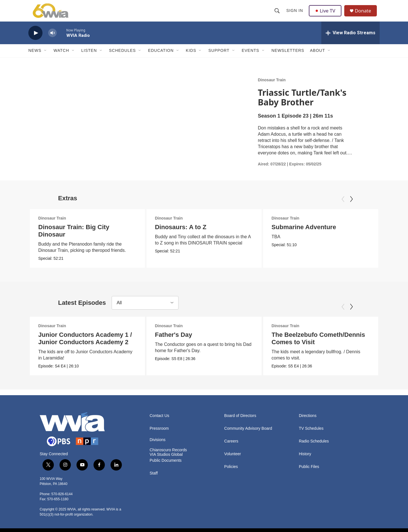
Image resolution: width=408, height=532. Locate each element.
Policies (231, 475)
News (35, 59)
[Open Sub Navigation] (46, 59)
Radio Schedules (314, 449)
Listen (89, 59)
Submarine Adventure (333, 235)
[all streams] (350, 41)
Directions (308, 424)
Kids (191, 59)
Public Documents (166, 469)
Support (219, 59)
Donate (365, 15)
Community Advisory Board (248, 437)
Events (250, 59)
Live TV (326, 15)
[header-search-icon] (278, 15)
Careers (231, 449)
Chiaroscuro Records (168, 458)
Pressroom (159, 437)
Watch (61, 59)
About (317, 59)
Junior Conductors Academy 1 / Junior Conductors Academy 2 (85, 347)
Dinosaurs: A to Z (180, 235)
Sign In (295, 15)
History (305, 462)
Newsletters (288, 59)
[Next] (351, 207)
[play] (35, 41)
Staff (154, 481)
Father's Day (176, 343)
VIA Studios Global (166, 463)
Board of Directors (240, 424)
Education (161, 59)
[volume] (52, 41)
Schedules (123, 59)
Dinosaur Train (272, 88)
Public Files (309, 475)
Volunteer (232, 462)
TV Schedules (311, 437)
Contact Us (159, 424)
